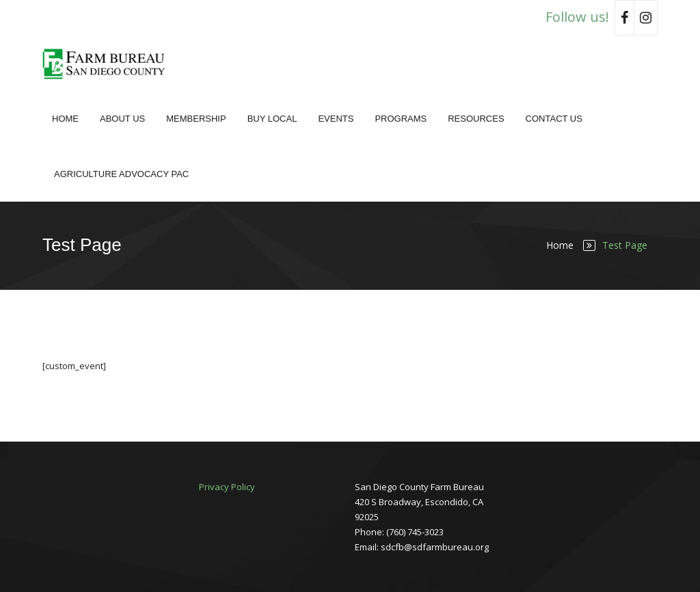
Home (65, 119)
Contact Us (554, 119)
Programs (401, 119)
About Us (122, 119)
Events (336, 119)
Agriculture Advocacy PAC (121, 174)
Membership (196, 119)
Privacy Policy (227, 487)
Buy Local (272, 119)
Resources (476, 119)
